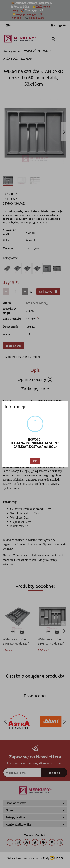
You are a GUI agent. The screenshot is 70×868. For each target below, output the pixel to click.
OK (35, 461)
